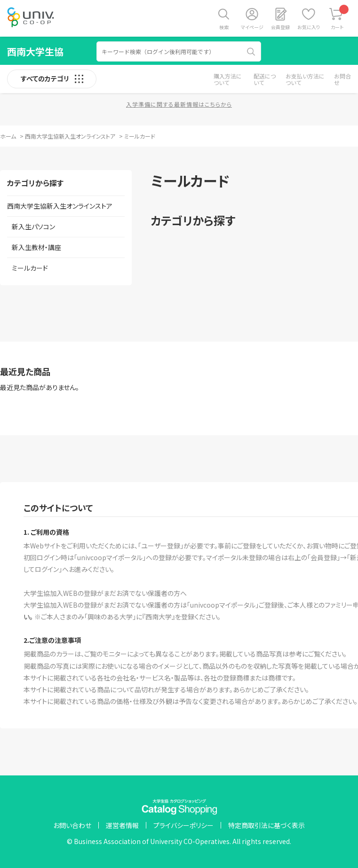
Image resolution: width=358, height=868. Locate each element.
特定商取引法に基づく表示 (267, 825)
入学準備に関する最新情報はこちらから (179, 104)
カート (340, 18)
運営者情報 (122, 825)
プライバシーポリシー (183, 825)
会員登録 (280, 27)
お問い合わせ (72, 825)
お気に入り (309, 27)
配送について (265, 79)
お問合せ (342, 79)
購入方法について (228, 79)
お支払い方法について (305, 79)
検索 (224, 27)
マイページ (252, 27)
